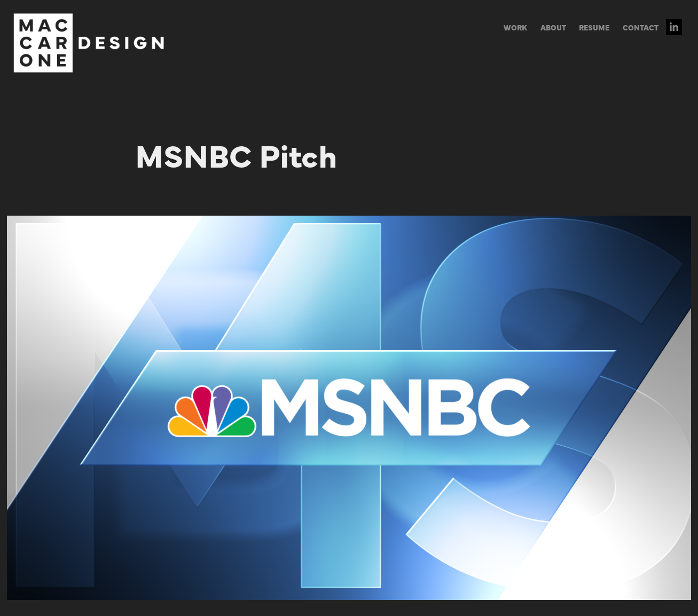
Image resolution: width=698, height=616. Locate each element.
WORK (515, 27)
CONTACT (641, 27)
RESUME (594, 27)
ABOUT (553, 27)
